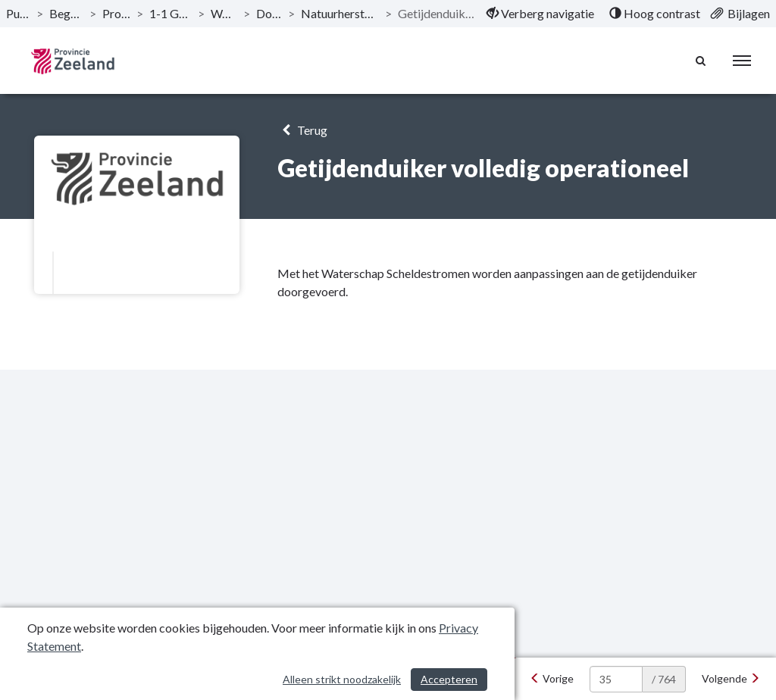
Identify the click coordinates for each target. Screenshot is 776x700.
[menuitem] (540, 14)
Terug (302, 130)
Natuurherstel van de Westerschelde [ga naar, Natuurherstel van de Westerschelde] (340, 13)
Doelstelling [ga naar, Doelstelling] (269, 13)
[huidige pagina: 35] (616, 679)
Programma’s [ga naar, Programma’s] (116, 13)
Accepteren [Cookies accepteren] (449, 679)
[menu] (742, 61)
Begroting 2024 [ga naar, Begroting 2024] (66, 13)
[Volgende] (731, 679)
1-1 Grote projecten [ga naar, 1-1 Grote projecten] (171, 13)
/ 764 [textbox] (664, 679)
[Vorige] (552, 679)
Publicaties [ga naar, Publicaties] (18, 13)
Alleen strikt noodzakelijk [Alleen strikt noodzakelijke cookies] (342, 679)
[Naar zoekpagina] (701, 61)
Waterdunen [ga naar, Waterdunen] (224, 13)
